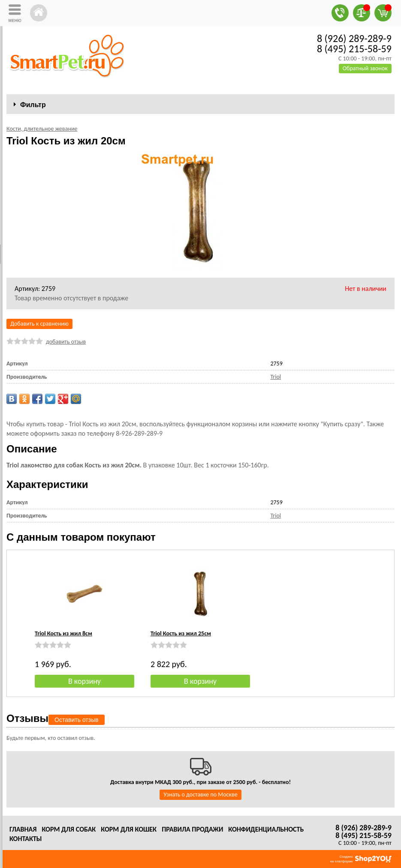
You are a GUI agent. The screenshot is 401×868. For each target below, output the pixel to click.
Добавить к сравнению (39, 324)
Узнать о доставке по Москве (200, 795)
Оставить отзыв (77, 720)
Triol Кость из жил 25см (181, 633)
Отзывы (27, 718)
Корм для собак (69, 829)
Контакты (26, 839)
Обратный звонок (365, 68)
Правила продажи (192, 829)
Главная (23, 829)
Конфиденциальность (266, 829)
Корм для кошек (129, 829)
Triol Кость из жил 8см (63, 633)
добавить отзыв (66, 342)
